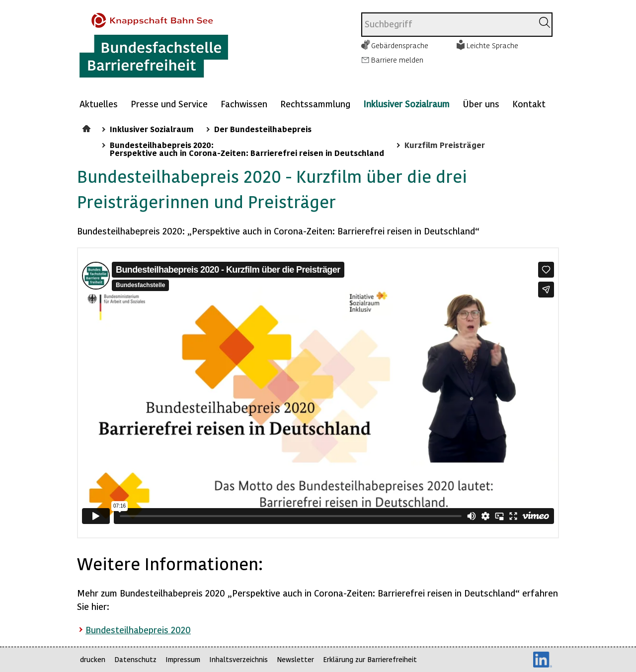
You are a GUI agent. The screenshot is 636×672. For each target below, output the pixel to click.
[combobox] (447, 25)
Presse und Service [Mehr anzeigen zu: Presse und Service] (169, 104)
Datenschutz (135, 659)
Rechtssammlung (315, 104)
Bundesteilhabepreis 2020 (138, 630)
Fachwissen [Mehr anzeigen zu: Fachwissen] (244, 104)
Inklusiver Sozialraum (406, 104)
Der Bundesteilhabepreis (263, 129)
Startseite (88, 127)
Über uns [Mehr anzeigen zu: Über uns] (481, 104)
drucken (93, 659)
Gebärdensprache (400, 45)
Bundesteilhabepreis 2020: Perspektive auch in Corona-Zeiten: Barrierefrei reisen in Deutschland (247, 149)
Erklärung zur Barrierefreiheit (370, 659)
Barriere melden (397, 60)
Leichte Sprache (492, 45)
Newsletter (295, 659)
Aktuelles (99, 104)
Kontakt (529, 104)
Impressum (183, 659)
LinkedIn (543, 660)
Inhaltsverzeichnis (238, 659)
